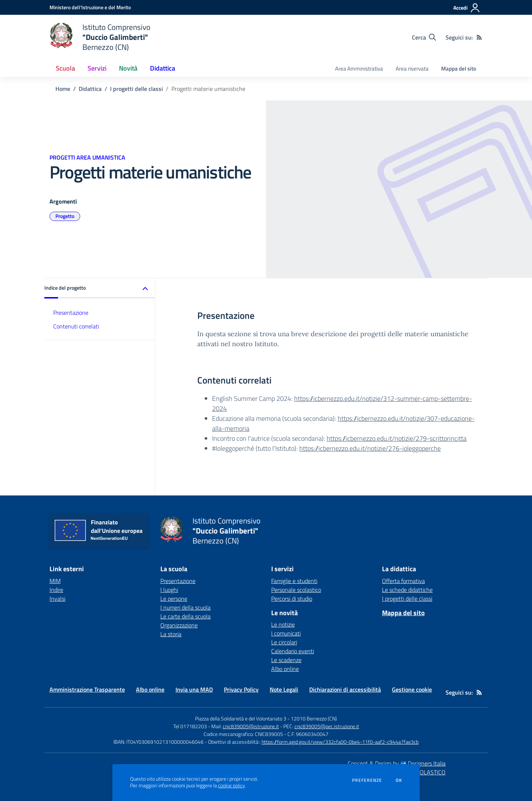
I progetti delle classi (137, 89)
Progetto (65, 216)
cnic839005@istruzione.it (251, 726)
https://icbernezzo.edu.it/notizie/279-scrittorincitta (397, 438)
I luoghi (169, 590)
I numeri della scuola (185, 607)
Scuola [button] (65, 68)
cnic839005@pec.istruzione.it (327, 726)
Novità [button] (128, 68)
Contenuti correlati (76, 326)
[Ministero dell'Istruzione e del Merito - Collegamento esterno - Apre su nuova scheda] (90, 7)
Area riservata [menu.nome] (412, 69)
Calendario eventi (293, 651)
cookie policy (231, 785)
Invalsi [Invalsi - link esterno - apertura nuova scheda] (57, 599)
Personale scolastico (296, 590)
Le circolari (284, 642)
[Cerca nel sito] (424, 37)
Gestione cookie (412, 689)
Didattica (90, 89)
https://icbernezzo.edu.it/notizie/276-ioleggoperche (370, 448)
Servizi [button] (97, 68)
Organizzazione (179, 625)
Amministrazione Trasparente (87, 689)
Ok (399, 780)
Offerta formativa (403, 581)
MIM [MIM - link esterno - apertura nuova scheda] (55, 581)
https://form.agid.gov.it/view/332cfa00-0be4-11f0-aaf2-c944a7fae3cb (340, 742)
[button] (100, 288)
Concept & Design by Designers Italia (397, 763)
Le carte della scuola (185, 616)
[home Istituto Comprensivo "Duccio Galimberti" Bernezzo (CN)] (100, 37)
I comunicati (286, 633)
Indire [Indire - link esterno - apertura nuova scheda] (56, 590)
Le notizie (283, 624)
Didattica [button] (163, 68)
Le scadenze (286, 660)
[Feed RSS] (479, 37)
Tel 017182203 (190, 726)
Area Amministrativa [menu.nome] (359, 69)
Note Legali (284, 689)
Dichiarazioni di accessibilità (345, 689)
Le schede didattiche (407, 590)
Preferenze (367, 780)
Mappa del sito (459, 69)
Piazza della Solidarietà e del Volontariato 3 (241, 718)
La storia (171, 634)
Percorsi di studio (292, 599)
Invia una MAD (194, 689)
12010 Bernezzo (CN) (314, 718)
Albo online (285, 669)
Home (63, 89)
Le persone (174, 599)
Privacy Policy (241, 689)
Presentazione (71, 313)
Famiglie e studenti (294, 581)
